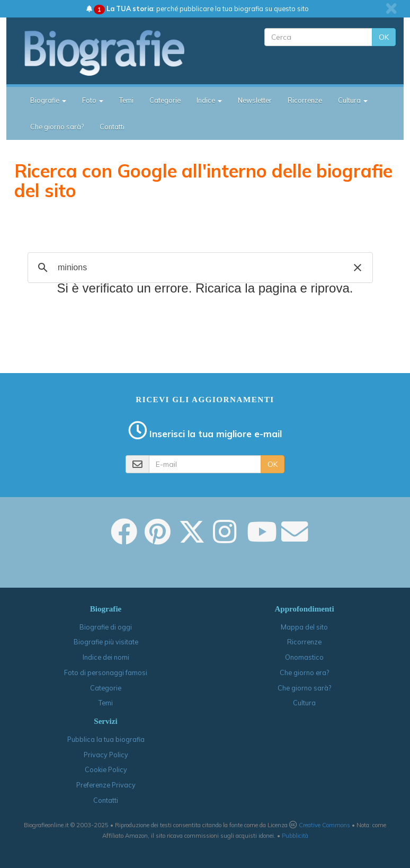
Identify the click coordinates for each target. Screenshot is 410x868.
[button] (358, 268)
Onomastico (304, 657)
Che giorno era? (304, 672)
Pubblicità (295, 836)
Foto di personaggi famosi (106, 672)
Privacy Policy (106, 755)
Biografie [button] (48, 100)
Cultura (304, 703)
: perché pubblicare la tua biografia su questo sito (198, 8)
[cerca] (199, 268)
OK (384, 37)
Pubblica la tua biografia (106, 739)
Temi (126, 100)
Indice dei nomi (106, 657)
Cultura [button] (353, 100)
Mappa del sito (304, 627)
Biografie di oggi (106, 627)
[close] (391, 8)
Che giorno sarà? (57, 127)
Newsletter (255, 100)
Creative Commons (324, 825)
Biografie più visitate (106, 642)
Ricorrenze (305, 100)
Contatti (112, 127)
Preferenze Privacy (106, 785)
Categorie (165, 100)
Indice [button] (209, 100)
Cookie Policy (106, 769)
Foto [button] (93, 100)
